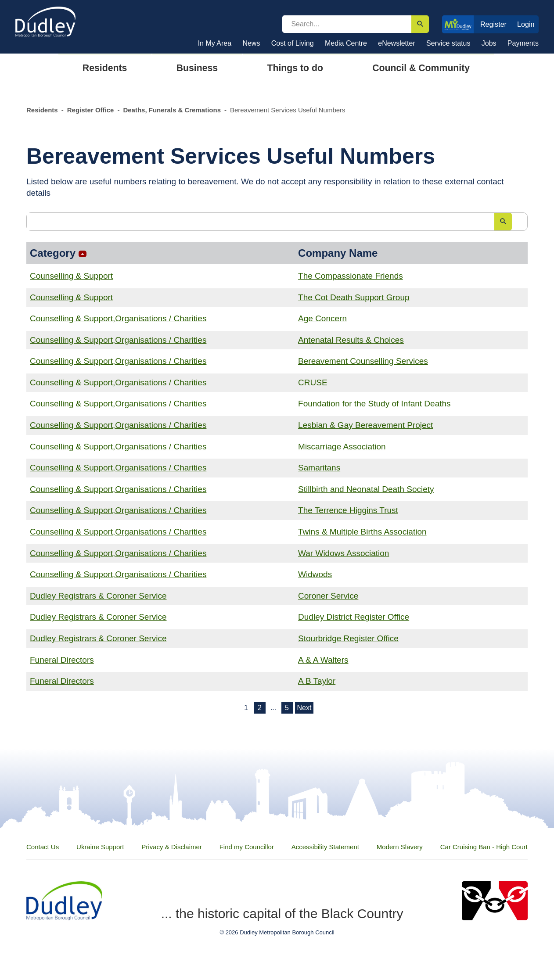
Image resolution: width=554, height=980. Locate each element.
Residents (42, 110)
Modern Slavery (400, 847)
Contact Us (43, 847)
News (251, 43)
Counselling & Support (71, 276)
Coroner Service (328, 596)
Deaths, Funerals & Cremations (172, 110)
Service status (448, 43)
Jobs (489, 43)
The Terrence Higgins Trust (348, 510)
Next (304, 708)
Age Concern (322, 318)
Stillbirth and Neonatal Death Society (366, 489)
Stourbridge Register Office (348, 638)
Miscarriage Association (342, 447)
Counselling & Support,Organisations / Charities (118, 318)
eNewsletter (396, 43)
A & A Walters (323, 660)
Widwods (315, 574)
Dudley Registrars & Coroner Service (98, 596)
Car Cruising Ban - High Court (484, 847)
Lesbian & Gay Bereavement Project (365, 425)
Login (526, 24)
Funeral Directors (62, 660)
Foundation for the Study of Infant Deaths (374, 404)
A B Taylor (317, 681)
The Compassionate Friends (351, 276)
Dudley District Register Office (354, 617)
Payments (523, 43)
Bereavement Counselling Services (363, 361)
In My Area (215, 43)
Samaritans (319, 468)
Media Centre (346, 43)
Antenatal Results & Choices (351, 340)
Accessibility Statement (325, 847)
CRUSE (313, 382)
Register (493, 24)
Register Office (91, 110)
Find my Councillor (247, 847)
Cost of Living (293, 43)
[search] (347, 24)
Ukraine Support (100, 847)
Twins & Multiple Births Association (362, 532)
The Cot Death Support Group (354, 297)
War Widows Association (344, 553)
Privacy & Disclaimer (172, 847)
